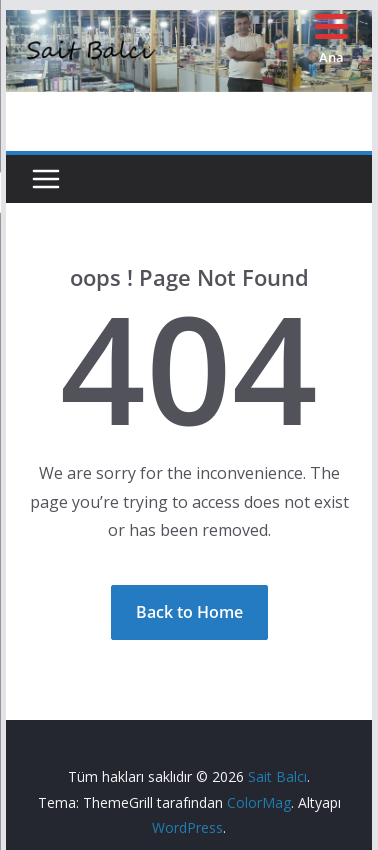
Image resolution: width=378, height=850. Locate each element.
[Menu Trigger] (331, 37)
